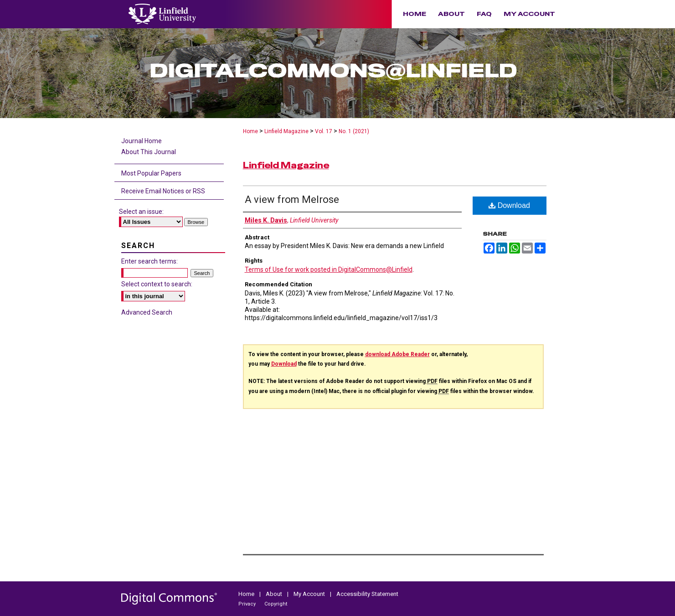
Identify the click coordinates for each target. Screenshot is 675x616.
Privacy (248, 604)
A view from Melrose (292, 199)
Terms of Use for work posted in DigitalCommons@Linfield (329, 269)
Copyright (276, 604)
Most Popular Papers (151, 173)
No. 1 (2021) (354, 131)
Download (509, 205)
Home (250, 131)
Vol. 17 (324, 131)
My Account (310, 594)
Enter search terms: (149, 261)
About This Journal (149, 152)
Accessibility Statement (367, 594)
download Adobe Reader (397, 354)
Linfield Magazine (286, 131)
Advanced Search (147, 312)
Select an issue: (141, 212)
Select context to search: (157, 284)
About (275, 594)
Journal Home (142, 141)
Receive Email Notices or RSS (163, 191)
